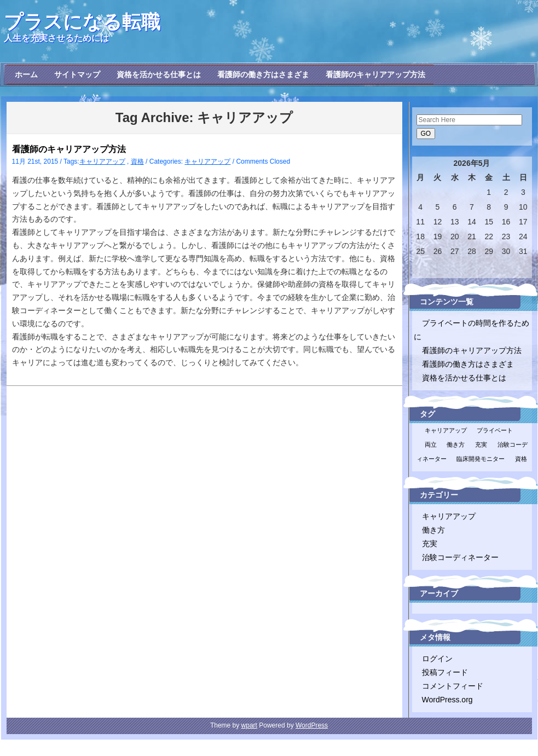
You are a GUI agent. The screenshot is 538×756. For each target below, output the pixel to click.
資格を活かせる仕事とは (159, 74)
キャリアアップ (102, 161)
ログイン (437, 659)
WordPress (312, 725)
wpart (249, 725)
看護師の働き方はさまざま (263, 74)
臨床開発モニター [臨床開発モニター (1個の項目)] (481, 459)
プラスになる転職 (82, 22)
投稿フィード (445, 672)
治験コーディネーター (460, 557)
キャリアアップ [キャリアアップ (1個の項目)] (446, 430)
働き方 (433, 530)
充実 (430, 544)
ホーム (26, 74)
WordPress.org (447, 700)
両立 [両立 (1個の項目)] (431, 445)
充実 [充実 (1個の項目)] (481, 445)
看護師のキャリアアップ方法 (375, 74)
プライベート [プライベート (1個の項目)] (495, 430)
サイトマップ (77, 74)
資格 (137, 161)
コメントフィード (453, 686)
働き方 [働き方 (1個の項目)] (456, 445)
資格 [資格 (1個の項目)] (521, 459)
